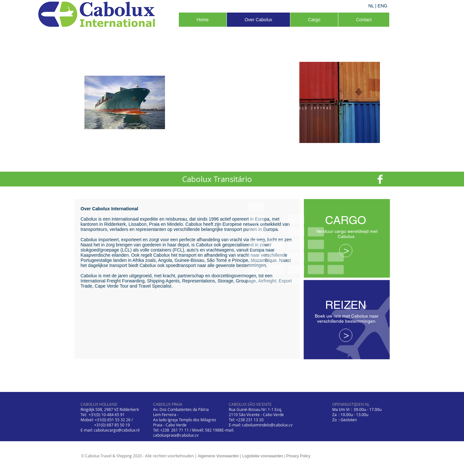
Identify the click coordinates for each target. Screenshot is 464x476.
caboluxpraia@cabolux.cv (176, 435)
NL (371, 6)
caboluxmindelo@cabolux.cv (267, 425)
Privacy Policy (298, 456)
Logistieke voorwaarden (263, 456)
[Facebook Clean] (380, 179)
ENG (382, 6)
